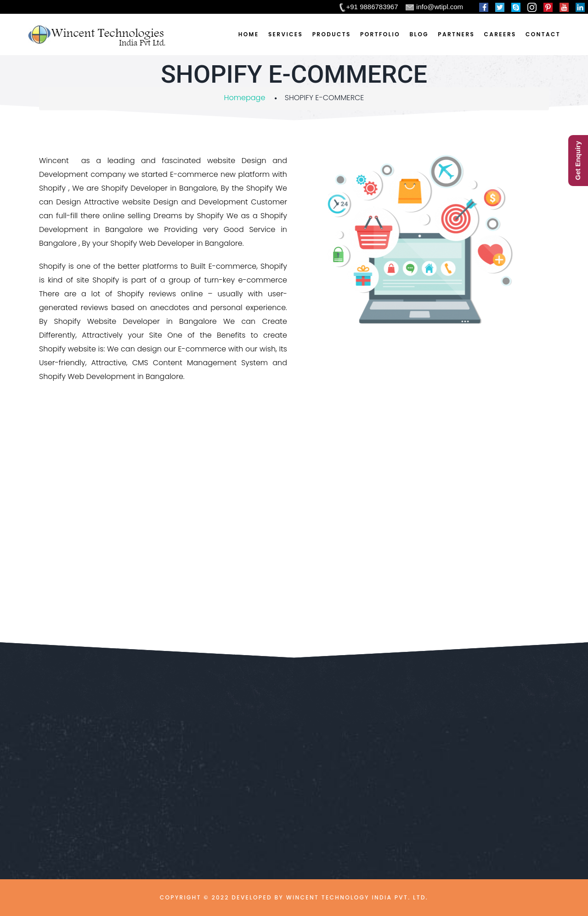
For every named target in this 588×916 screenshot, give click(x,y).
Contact (543, 34)
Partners (456, 34)
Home (249, 34)
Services (286, 34)
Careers (500, 34)
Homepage (245, 98)
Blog (419, 34)
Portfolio (380, 34)
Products (332, 34)
